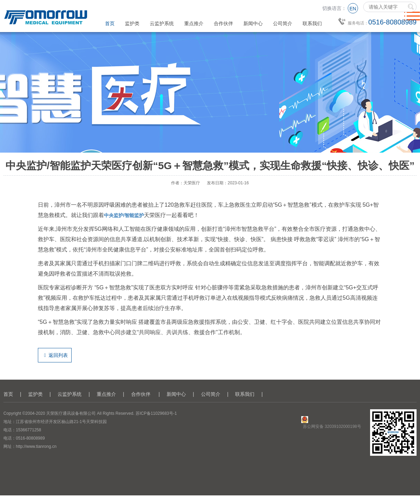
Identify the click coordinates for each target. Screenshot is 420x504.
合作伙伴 (223, 23)
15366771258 (28, 430)
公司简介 (283, 23)
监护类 (132, 23)
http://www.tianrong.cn (36, 446)
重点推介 (194, 23)
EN (353, 9)
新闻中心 (253, 23)
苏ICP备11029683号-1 (156, 413)
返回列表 (55, 355)
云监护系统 (162, 23)
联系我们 (312, 23)
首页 (110, 23)
